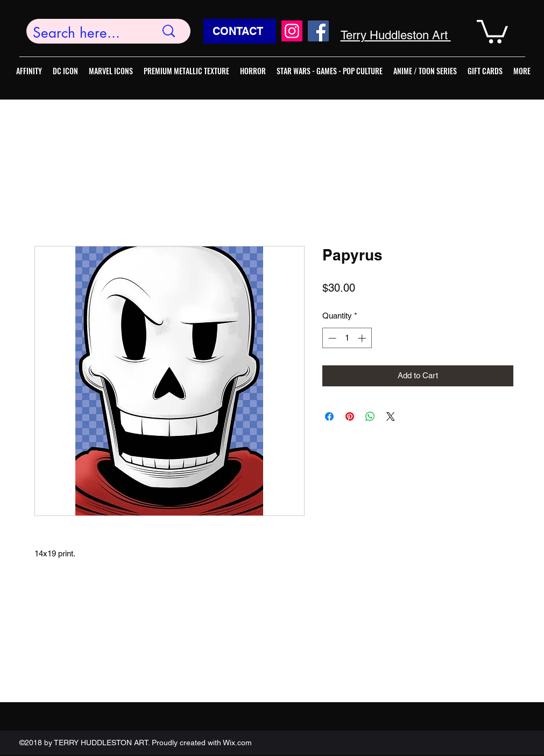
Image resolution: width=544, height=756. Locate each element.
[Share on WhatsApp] (370, 416)
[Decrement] (331, 338)
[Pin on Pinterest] (350, 416)
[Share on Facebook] (329, 416)
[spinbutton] (347, 338)
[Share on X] (391, 416)
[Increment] (363, 338)
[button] (492, 30)
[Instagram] (292, 31)
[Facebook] (318, 31)
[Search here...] (87, 33)
